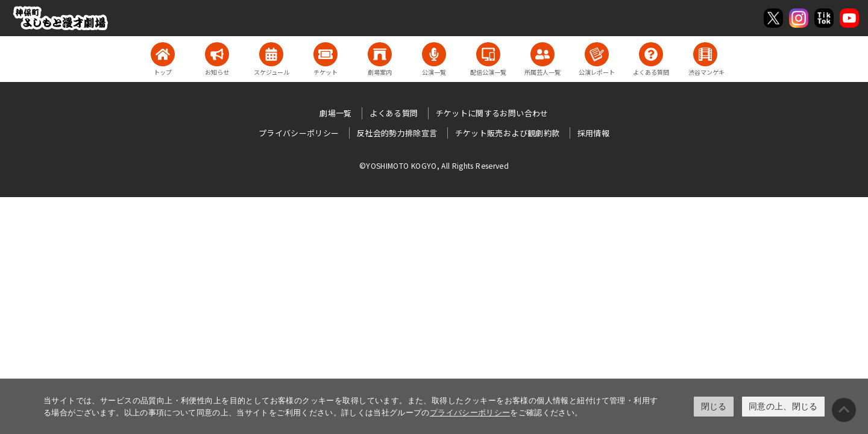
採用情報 (593, 133)
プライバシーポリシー (470, 413)
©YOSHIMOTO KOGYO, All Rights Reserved (434, 165)
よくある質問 (394, 113)
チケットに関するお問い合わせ (492, 113)
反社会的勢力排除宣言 (397, 133)
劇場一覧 (335, 113)
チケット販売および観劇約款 (508, 133)
